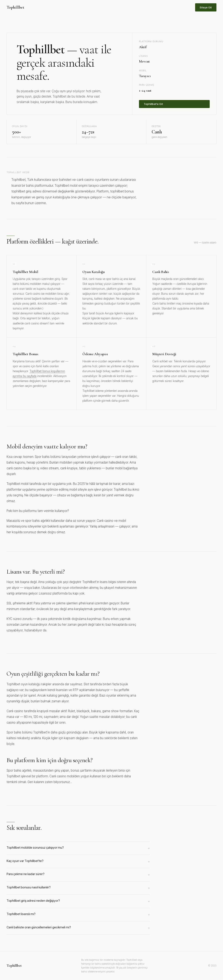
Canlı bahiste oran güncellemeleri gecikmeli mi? (78, 928)
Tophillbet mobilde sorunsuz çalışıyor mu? (78, 848)
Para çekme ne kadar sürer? (78, 875)
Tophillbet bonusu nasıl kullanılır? (78, 888)
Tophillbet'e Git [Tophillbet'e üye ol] (153, 104)
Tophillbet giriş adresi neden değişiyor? (78, 901)
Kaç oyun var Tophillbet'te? (78, 862)
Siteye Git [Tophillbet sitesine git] (206, 7)
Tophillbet (15, 7)
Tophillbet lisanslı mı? (78, 915)
